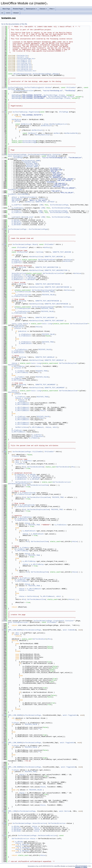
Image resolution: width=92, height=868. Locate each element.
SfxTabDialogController (24, 91)
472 (4, 767)
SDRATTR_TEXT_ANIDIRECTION (47, 267)
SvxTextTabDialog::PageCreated (26, 112)
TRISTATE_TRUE (48, 292)
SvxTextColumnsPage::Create (58, 98)
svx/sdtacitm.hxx (24, 66)
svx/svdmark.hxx (24, 62)
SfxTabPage (64, 112)
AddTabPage (16, 95)
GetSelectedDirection (18, 484)
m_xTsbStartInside (23, 292)
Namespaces (31, 9)
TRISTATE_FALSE (48, 295)
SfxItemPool (17, 199)
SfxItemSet (71, 88)
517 (4, 836)
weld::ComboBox (69, 630)
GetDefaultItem (36, 257)
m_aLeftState (17, 276)
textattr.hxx (23, 57)
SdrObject (32, 133)
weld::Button (65, 811)
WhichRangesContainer (23, 74)
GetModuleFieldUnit (28, 197)
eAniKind (15, 260)
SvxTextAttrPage (30, 141)
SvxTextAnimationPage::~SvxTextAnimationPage (28, 229)
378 (4, 621)
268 (4, 452)
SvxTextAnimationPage (59, 205)
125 (4, 229)
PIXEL (20, 190)
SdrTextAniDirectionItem (53, 273)
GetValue (68, 260)
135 (4, 244)
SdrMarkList (26, 124)
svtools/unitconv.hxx (26, 71)
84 (4, 155)
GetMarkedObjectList (59, 124)
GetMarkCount (46, 126)
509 (4, 823)
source (8, 13)
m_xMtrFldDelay (18, 366)
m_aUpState (16, 275)
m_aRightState (18, 278)
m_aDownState (17, 279)
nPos (17, 461)
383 (4, 630)
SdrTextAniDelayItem (68, 363)
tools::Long (17, 324)
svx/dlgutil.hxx (24, 60)
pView (18, 121)
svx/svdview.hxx (24, 63)
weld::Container (54, 155)
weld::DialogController (18, 156)
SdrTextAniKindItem (46, 260)
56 (4, 112)
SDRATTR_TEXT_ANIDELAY (45, 357)
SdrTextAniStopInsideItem (43, 307)
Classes (43, 9)
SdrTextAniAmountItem (68, 391)
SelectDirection (19, 273)
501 (4, 811)
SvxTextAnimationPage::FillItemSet (28, 452)
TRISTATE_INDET (30, 162)
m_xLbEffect (17, 205)
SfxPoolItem (22, 252)
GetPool (42, 199)
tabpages (16, 13)
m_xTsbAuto (16, 211)
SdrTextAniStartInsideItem (43, 290)
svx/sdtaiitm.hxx (24, 68)
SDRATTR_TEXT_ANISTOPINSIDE (47, 301)
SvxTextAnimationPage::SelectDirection (30, 823)
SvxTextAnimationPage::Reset (25, 244)
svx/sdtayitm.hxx (24, 69)
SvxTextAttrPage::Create (54, 95)
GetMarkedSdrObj (71, 133)
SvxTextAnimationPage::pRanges (46, 74)
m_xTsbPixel (17, 212)
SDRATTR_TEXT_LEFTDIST (45, 202)
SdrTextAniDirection (24, 482)
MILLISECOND (23, 194)
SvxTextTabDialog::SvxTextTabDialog (24, 88)
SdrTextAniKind (28, 161)
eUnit (14, 202)
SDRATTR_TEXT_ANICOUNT (45, 318)
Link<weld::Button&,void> (23, 217)
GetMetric (29, 202)
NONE (38, 161)
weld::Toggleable (70, 715)
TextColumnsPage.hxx (26, 59)
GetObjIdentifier (43, 135)
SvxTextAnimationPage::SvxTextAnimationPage (27, 155)
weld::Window (45, 88)
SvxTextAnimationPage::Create (61, 97)
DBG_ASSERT (16, 200)
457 (4, 743)
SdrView (11, 89)
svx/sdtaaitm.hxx (24, 65)
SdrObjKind (16, 120)
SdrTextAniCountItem (79, 324)
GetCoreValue (33, 596)
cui (2, 13)
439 (4, 715)
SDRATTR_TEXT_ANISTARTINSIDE (48, 284)
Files (52, 9)
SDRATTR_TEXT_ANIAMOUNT (45, 385)
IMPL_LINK (12, 811)
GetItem (40, 252)
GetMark (57, 133)
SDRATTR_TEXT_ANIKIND (62, 252)
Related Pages (18, 9)
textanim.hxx (23, 56)
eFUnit (14, 197)
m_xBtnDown (16, 225)
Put (24, 467)
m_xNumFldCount (18, 327)
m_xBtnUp (15, 220)
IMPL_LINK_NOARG (15, 630)
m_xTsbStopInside (23, 308)
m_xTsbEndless (18, 208)
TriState (15, 456)
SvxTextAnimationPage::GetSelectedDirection (37, 836)
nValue (25, 324)
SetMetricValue (22, 427)
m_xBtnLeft (16, 222)
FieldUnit (12, 190)
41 (4, 88)
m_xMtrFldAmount (22, 403)
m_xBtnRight (17, 223)
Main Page (6, 9)
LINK (41, 205)
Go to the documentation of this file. (14, 24)
